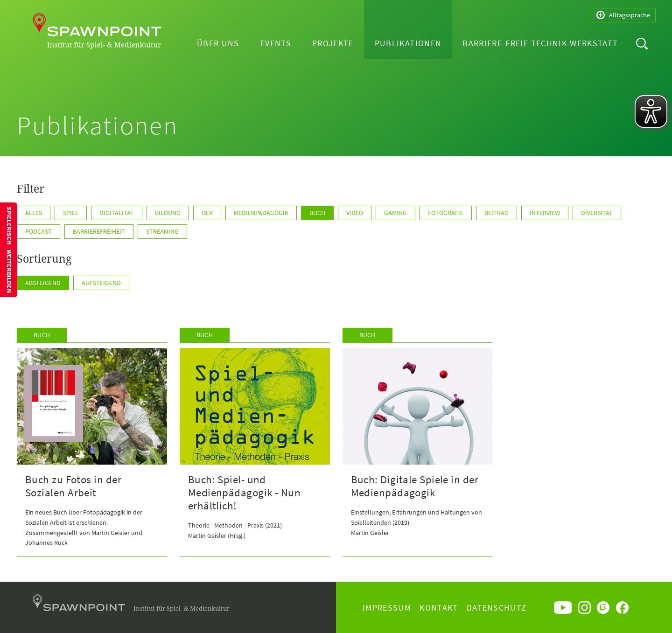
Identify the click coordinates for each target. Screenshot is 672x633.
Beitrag (497, 213)
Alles (34, 213)
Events (276, 43)
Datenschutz (497, 608)
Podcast (38, 231)
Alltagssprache (623, 15)
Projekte (333, 43)
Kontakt (439, 608)
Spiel (71, 213)
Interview (545, 213)
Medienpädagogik (261, 213)
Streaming (162, 231)
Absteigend (43, 283)
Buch (317, 213)
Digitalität (117, 213)
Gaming (395, 213)
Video (355, 213)
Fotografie (446, 213)
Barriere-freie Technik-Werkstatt (540, 43)
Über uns (218, 43)
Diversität (597, 213)
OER (207, 213)
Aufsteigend (101, 283)
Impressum (387, 608)
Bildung (168, 213)
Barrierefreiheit (99, 231)
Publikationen (408, 43)
